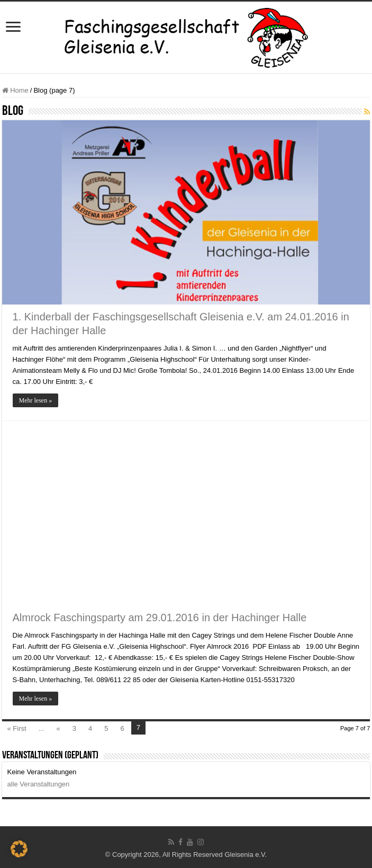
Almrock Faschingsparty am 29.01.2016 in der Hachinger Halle (160, 618)
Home (15, 90)
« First (17, 728)
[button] (19, 849)
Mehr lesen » (36, 400)
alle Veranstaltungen (39, 784)
